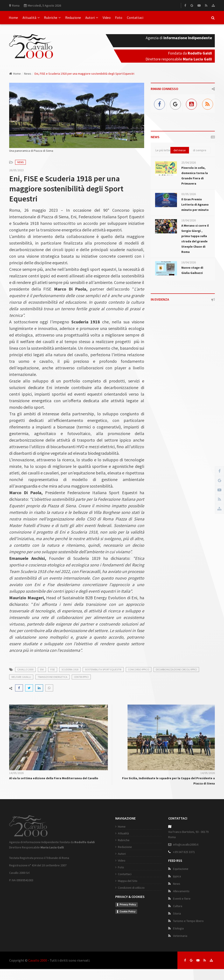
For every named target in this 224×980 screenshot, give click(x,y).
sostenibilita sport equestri (103, 669)
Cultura (178, 906)
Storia (177, 913)
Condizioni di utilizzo (131, 888)
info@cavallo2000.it (186, 844)
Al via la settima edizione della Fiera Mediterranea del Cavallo (54, 778)
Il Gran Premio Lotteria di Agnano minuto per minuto (195, 204)
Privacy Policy (128, 904)
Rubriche (52, 18)
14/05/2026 (16, 773)
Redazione (73, 18)
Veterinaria (180, 936)
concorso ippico (139, 669)
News (28, 74)
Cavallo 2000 (38, 960)
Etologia (178, 928)
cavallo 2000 (25, 669)
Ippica (177, 876)
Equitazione (181, 869)
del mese (180, 150)
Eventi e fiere (182, 899)
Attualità (31, 18)
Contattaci (135, 18)
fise (53, 669)
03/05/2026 (189, 194)
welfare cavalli (21, 677)
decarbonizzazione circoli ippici (176, 669)
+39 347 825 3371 (184, 852)
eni (42, 669)
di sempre (200, 150)
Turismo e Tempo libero (188, 921)
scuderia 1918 (70, 669)
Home (13, 18)
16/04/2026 (189, 262)
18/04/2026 (189, 220)
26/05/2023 (16, 170)
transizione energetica (52, 677)
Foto (119, 18)
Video (107, 18)
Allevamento (181, 891)
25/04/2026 (189, 162)
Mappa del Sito (128, 881)
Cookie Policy (128, 911)
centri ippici (81, 677)
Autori (92, 18)
